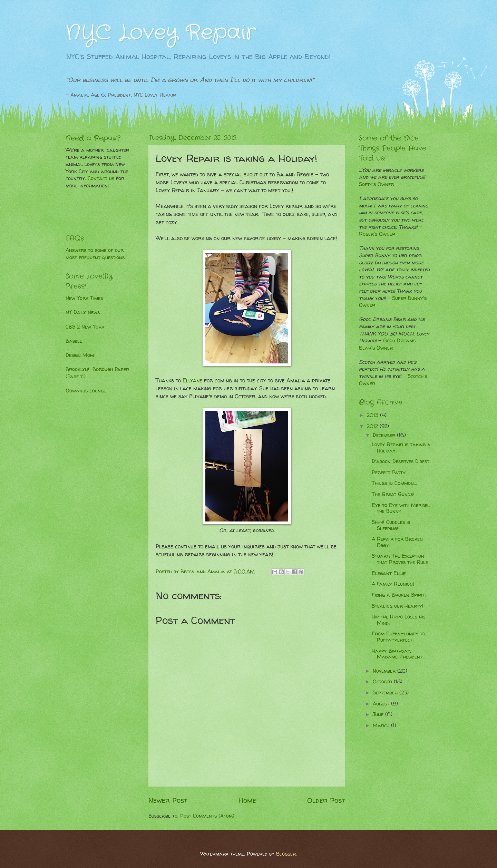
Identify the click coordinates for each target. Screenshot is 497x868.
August (382, 704)
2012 (373, 426)
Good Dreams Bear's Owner (387, 344)
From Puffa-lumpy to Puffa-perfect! (398, 637)
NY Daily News (83, 312)
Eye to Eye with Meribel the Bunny (401, 508)
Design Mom (80, 355)
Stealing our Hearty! (398, 606)
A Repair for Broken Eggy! (397, 542)
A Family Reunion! (393, 584)
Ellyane (192, 381)
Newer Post (168, 800)
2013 (373, 415)
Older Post (326, 800)
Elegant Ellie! (389, 573)
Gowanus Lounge (86, 391)
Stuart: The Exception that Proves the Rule (400, 559)
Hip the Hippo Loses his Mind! (398, 620)
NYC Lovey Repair (161, 33)
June (379, 714)
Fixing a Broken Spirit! (399, 595)
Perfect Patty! (389, 472)
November (385, 671)
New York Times (84, 298)
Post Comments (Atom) (207, 816)
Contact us (101, 178)
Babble (74, 341)
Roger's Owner (377, 234)
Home (247, 800)
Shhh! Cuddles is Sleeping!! (391, 525)
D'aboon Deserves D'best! (401, 461)
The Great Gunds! (393, 494)
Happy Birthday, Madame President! (398, 654)
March (382, 725)
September (386, 693)
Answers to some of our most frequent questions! (96, 254)
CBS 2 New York (85, 327)
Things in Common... (394, 483)
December (385, 435)
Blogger (286, 854)
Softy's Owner (376, 184)
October (383, 682)
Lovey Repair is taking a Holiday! (401, 448)
